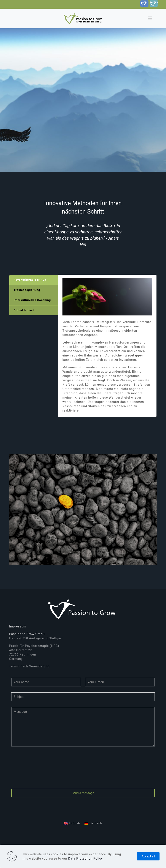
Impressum (18, 626)
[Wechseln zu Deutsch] (93, 823)
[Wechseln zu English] (72, 823)
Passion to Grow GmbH (27, 634)
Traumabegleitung (27, 290)
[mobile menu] (150, 18)
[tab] (34, 280)
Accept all (148, 856)
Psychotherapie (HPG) (30, 280)
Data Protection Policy (85, 858)
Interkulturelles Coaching (32, 300)
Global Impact (24, 310)
